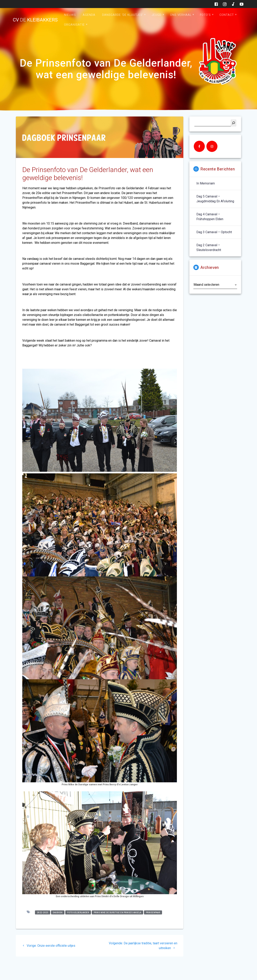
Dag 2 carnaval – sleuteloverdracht (209, 248)
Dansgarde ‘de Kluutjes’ (123, 15)
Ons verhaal (181, 15)
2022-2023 (43, 912)
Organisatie (74, 25)
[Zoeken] (234, 123)
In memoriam (206, 183)
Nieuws (70, 15)
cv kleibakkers (35, 20)
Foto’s (205, 15)
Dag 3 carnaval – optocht (214, 232)
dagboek (58, 912)
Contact (227, 15)
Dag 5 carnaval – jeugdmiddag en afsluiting (215, 199)
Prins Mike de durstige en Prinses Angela (118, 912)
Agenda (89, 15)
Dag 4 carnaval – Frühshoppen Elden (210, 217)
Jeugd (157, 15)
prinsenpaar (153, 912)
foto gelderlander (78, 912)
